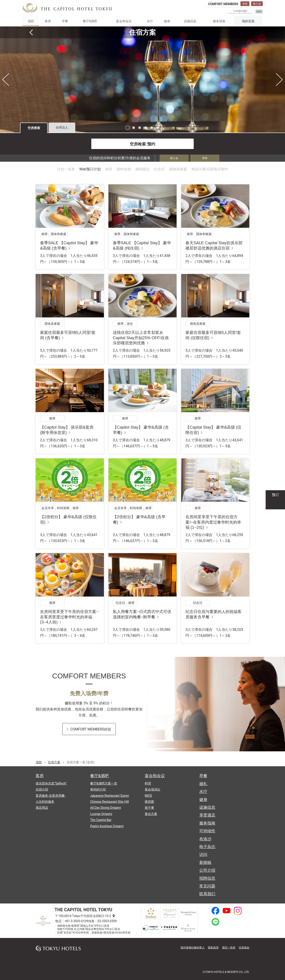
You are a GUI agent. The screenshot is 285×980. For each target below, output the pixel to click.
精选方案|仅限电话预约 (210, 169)
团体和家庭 (178, 169)
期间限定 (142, 169)
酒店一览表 (229, 948)
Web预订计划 (90, 169)
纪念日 (159, 169)
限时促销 (124, 169)
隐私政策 (213, 948)
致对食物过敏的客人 (193, 948)
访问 (259, 12)
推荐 (109, 169)
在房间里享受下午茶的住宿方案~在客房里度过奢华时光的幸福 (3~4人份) (69, 617)
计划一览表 (66, 169)
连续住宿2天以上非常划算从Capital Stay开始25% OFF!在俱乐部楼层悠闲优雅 (141, 338)
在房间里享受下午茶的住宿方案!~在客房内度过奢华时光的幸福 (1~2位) (213, 522)
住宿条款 (244, 948)
